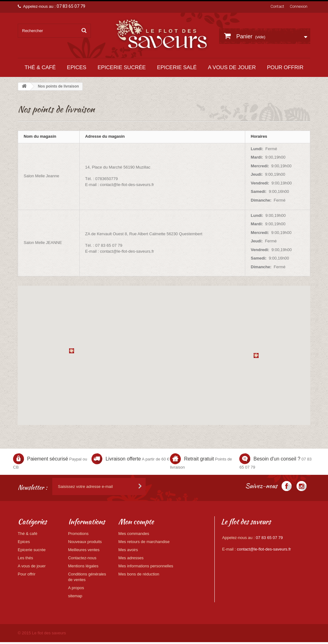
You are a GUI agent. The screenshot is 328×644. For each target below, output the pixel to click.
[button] (72, 351)
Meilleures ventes (84, 550)
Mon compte (136, 522)
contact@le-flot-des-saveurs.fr (264, 549)
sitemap (75, 596)
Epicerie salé (177, 67)
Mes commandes (134, 534)
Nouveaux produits (85, 542)
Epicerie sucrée (122, 67)
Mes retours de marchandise (144, 542)
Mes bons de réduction (139, 574)
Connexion (299, 6)
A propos (76, 588)
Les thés (25, 558)
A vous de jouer (232, 67)
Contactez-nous (82, 558)
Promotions (78, 534)
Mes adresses (131, 558)
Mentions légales (83, 566)
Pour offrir (285, 67)
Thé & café (40, 67)
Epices (77, 67)
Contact (277, 6)
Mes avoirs (128, 550)
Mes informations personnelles (146, 566)
